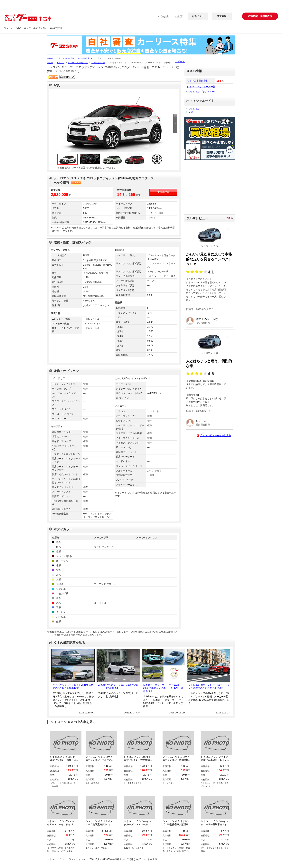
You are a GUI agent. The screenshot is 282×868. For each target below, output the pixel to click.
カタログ (61, 63)
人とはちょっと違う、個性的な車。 (209, 363)
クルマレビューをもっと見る (216, 435)
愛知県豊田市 (203, 425)
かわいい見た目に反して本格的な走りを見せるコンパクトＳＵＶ (209, 259)
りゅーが (201, 421)
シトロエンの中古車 (65, 58)
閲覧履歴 (222, 16)
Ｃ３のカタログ (98, 63)
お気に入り (198, 16)
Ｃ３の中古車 (84, 58)
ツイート (180, 62)
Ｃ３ (191, 112)
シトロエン (194, 109)
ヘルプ (179, 16)
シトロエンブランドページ (202, 92)
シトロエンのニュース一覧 (201, 87)
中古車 (50, 58)
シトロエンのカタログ (78, 63)
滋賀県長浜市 (203, 323)
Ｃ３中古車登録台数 (198, 81)
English (165, 16)
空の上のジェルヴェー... (211, 319)
